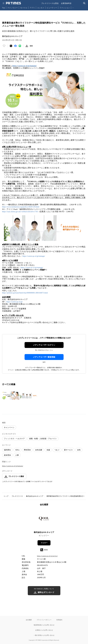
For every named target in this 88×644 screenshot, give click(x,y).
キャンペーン (9, 427)
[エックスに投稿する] (11, 46)
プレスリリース (17, 496)
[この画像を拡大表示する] (11, 396)
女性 (79, 450)
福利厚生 (7, 450)
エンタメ (41, 8)
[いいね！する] (4, 46)
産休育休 (7, 455)
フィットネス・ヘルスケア (14, 439)
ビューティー (52, 8)
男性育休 (27, 450)
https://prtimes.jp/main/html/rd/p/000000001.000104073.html (25, 293)
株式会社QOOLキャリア (35, 496)
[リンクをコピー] (31, 46)
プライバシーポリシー (44, 620)
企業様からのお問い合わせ (44, 630)
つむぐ (57, 450)
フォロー (44, 543)
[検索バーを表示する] (84, 3)
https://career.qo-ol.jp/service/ (47, 556)
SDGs (17, 450)
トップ (6, 496)
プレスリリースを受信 (50, 3)
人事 (17, 455)
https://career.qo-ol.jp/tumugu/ (24, 66)
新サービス (68, 450)
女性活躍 (39, 450)
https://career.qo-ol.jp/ (14, 302)
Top (3, 8)
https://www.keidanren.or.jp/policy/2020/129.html (21, 207)
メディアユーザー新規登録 (44, 357)
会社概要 (29, 620)
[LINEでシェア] (20, 46)
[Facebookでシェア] (15, 46)
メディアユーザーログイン (44, 345)
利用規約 (59, 620)
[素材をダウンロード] (27, 46)
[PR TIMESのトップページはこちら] (13, 3)
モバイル (24, 8)
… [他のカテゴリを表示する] (73, 7)
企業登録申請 (66, 3)
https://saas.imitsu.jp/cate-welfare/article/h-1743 (20, 212)
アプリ (32, 8)
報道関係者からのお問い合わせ (44, 625)
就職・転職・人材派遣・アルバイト (43, 439)
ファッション (65, 8)
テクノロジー (13, 8)
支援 (48, 450)
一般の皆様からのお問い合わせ (44, 635)
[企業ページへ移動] (44, 519)
